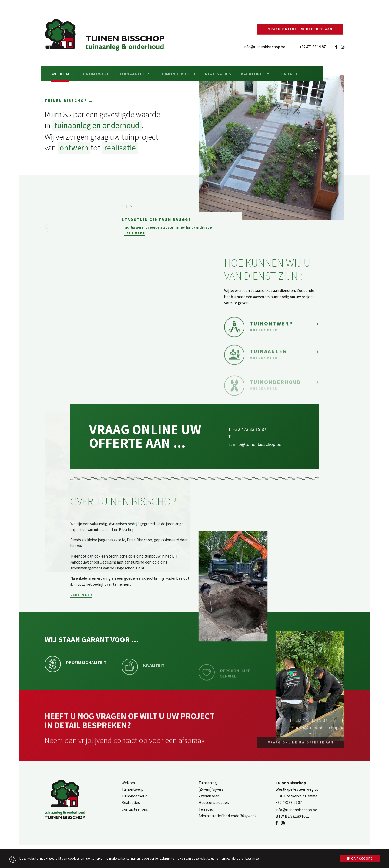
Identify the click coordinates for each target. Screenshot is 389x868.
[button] (126, 215)
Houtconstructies (214, 802)
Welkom (60, 74)
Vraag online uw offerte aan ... (145, 471)
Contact (288, 74)
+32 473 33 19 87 (312, 47)
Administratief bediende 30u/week (228, 816)
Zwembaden (209, 796)
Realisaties (218, 74)
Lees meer (135, 242)
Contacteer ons (135, 809)
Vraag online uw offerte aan (302, 29)
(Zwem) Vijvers (211, 789)
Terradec (206, 809)
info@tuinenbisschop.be (264, 47)
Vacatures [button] (253, 74)
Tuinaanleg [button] (133, 74)
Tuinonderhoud (177, 74)
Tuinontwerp (94, 74)
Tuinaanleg (208, 783)
